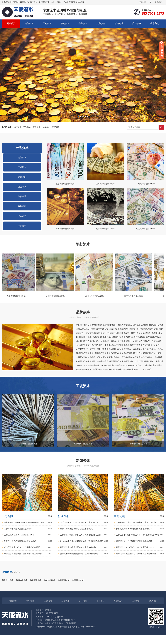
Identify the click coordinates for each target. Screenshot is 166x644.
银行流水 (29, 23)
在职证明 (55, 127)
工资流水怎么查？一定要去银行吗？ (28, 572)
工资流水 (47, 23)
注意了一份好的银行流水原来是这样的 (28, 578)
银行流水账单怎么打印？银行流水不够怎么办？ (140, 585)
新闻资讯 (119, 23)
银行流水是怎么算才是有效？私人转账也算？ (84, 585)
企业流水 (83, 23)
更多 (50, 554)
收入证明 (22, 256)
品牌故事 (143, 2)
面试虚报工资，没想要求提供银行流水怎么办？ (84, 560)
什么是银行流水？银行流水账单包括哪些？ (140, 566)
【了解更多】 (146, 391)
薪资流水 (65, 23)
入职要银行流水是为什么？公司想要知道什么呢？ (84, 572)
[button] (79, 116)
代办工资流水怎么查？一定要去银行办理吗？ (28, 585)
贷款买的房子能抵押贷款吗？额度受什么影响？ (84, 591)
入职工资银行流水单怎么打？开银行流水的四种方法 (140, 572)
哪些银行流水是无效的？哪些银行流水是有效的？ (140, 591)
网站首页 (11, 23)
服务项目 (101, 23)
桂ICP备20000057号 (86, 627)
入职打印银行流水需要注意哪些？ (28, 566)
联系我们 (158, 2)
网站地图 (72, 623)
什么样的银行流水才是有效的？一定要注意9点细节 (84, 578)
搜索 (161, 127)
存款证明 (22, 266)
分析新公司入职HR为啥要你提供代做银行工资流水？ (28, 560)
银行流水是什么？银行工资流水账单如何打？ (140, 578)
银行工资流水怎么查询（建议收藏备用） (84, 566)
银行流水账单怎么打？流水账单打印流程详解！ (28, 591)
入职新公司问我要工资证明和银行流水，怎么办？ (140, 560)
